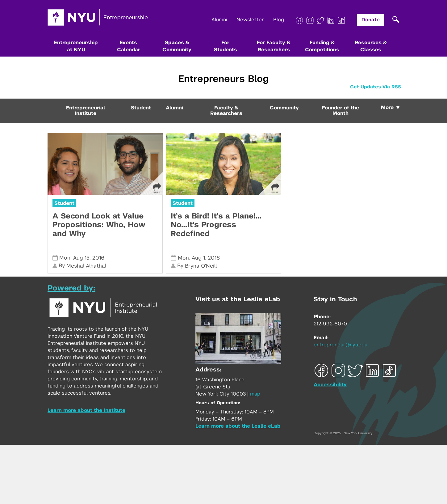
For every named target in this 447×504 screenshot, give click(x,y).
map (255, 394)
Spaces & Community (177, 46)
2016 (98, 258)
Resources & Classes (371, 46)
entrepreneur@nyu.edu (340, 345)
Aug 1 (198, 258)
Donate (371, 20)
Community (284, 108)
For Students (226, 46)
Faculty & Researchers (226, 111)
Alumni (219, 20)
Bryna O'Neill (201, 266)
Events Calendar (129, 46)
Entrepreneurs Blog (223, 79)
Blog (279, 20)
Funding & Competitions (322, 46)
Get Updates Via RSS (376, 87)
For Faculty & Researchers (274, 46)
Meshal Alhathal (86, 266)
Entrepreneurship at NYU (76, 46)
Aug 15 (81, 258)
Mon (65, 258)
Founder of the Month (340, 111)
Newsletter (250, 20)
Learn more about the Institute (86, 410)
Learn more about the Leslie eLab (238, 426)
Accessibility (330, 385)
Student (141, 108)
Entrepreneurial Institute (86, 111)
